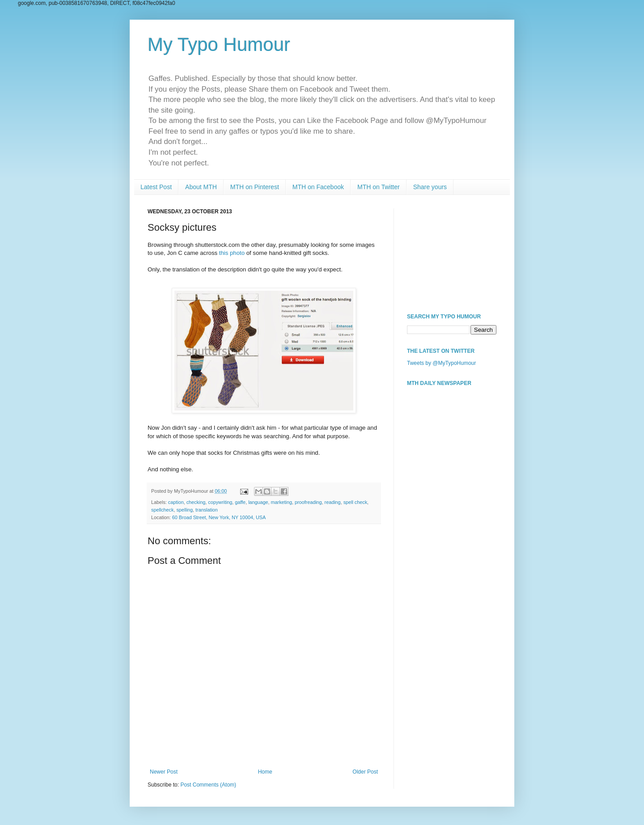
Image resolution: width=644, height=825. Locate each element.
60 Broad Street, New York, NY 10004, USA (219, 517)
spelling (184, 510)
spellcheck (162, 510)
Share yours (430, 187)
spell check (355, 502)
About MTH (201, 187)
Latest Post (156, 187)
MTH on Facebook (318, 187)
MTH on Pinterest (255, 187)
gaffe (240, 502)
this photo (232, 253)
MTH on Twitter (379, 187)
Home (265, 772)
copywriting (220, 502)
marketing (282, 502)
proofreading (308, 502)
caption (176, 502)
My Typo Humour (219, 44)
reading (333, 502)
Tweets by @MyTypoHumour (441, 363)
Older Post (365, 772)
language (258, 502)
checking (196, 502)
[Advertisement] (452, 253)
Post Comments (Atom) (208, 785)
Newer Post (164, 772)
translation (207, 510)
